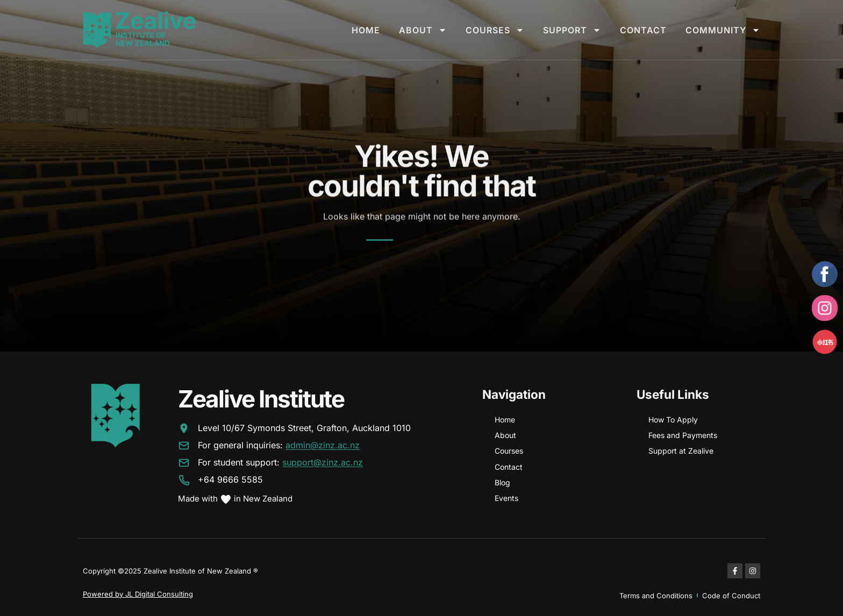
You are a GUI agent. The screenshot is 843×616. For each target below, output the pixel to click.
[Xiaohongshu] (825, 342)
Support (572, 30)
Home (366, 30)
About (423, 30)
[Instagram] (825, 308)
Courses (495, 30)
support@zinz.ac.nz (323, 463)
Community (723, 30)
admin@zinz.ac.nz (323, 446)
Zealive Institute (261, 399)
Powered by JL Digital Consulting (138, 594)
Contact (643, 30)
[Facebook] (825, 274)
